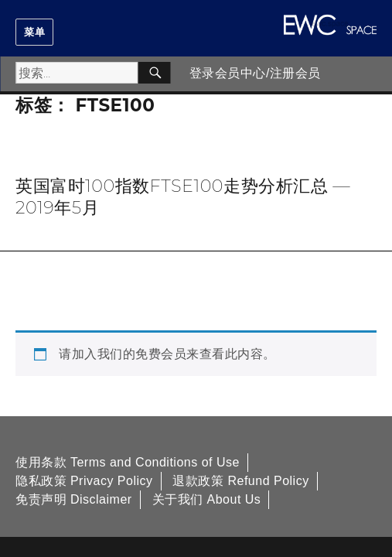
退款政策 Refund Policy (240, 481)
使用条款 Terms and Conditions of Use (128, 462)
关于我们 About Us (207, 499)
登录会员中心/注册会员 (255, 73)
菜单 (34, 32)
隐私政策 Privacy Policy (84, 481)
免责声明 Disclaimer (74, 499)
